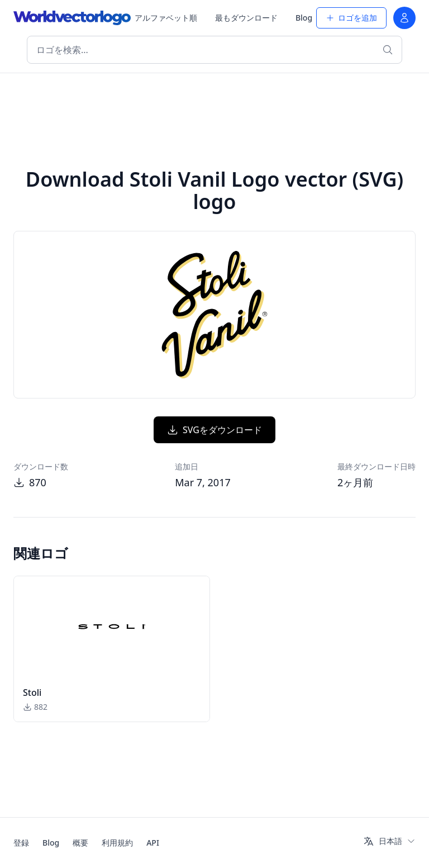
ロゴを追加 (351, 18)
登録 (21, 843)
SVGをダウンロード (214, 430)
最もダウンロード (246, 18)
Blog (304, 18)
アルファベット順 (166, 18)
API (153, 843)
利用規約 (117, 843)
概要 (80, 843)
